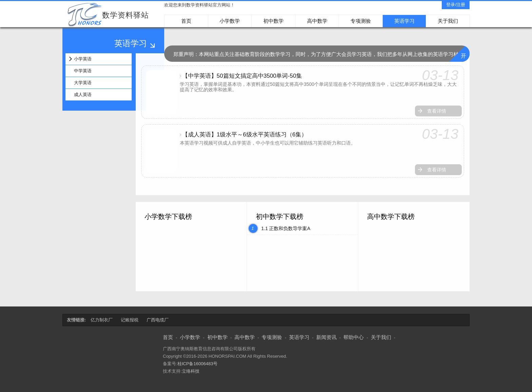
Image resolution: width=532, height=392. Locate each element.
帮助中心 (354, 337)
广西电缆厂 (158, 320)
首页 (186, 21)
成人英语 (83, 95)
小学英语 (83, 59)
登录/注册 (456, 5)
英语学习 (404, 21)
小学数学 (230, 21)
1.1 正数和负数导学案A (286, 228)
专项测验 (361, 21)
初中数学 (273, 21)
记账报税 (130, 320)
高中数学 (317, 21)
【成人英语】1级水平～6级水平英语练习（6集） (245, 135)
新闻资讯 (326, 337)
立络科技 (191, 371)
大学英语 (83, 83)
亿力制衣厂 (102, 320)
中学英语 (83, 71)
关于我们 (448, 21)
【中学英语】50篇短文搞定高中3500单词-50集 (242, 76)
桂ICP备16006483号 (198, 364)
